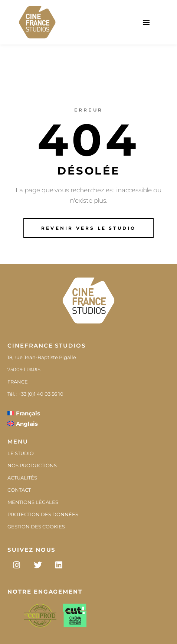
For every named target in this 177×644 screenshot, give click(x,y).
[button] (146, 22)
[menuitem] (24, 413)
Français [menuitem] (28, 413)
